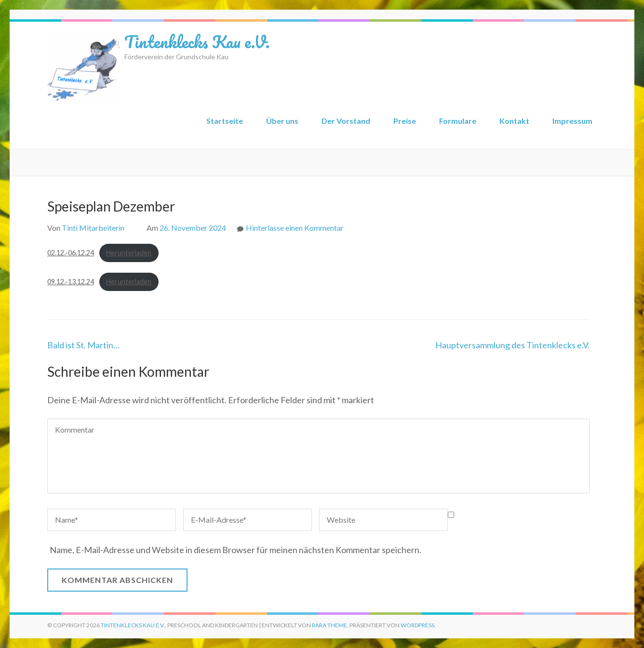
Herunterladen (129, 253)
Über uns (282, 121)
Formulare (458, 121)
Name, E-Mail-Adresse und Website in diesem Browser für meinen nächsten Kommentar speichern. (235, 550)
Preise (405, 121)
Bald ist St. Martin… (83, 345)
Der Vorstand (346, 121)
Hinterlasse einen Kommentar (295, 228)
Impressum (572, 121)
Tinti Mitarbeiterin (93, 228)
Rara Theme (329, 625)
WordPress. (418, 625)
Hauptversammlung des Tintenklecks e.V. (512, 345)
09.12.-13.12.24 (71, 282)
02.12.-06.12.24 (71, 253)
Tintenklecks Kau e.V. (197, 41)
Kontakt (514, 121)
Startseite (225, 121)
